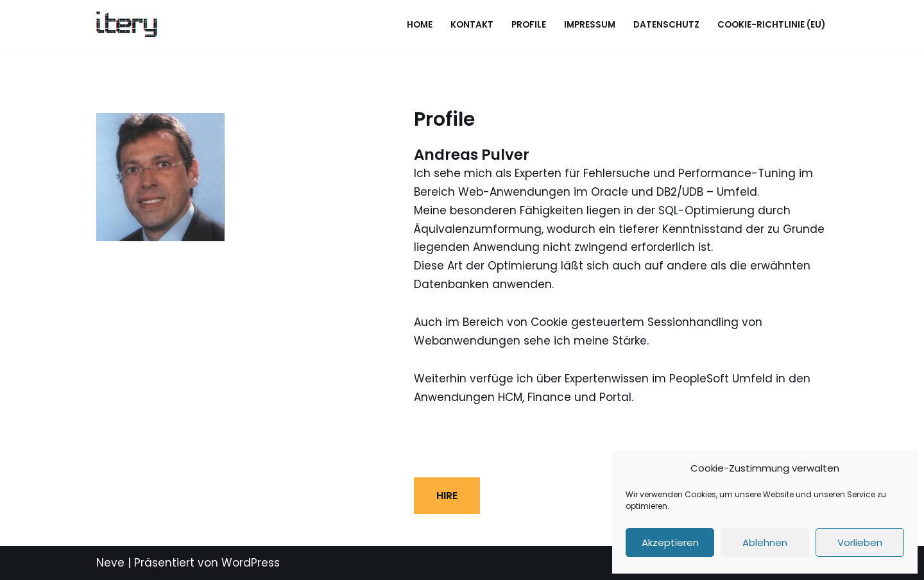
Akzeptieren (670, 542)
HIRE (447, 496)
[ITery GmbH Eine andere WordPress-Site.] (127, 24)
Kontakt (472, 25)
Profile (529, 25)
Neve (110, 563)
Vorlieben (860, 542)
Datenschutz (666, 25)
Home (420, 25)
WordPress (251, 563)
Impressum (590, 25)
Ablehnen (765, 542)
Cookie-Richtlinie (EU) (771, 25)
